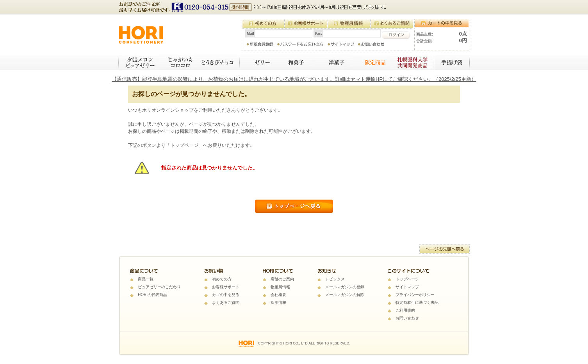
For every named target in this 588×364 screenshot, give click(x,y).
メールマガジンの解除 (345, 295)
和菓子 (295, 62)
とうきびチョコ (218, 62)
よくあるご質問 (226, 302)
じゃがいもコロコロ (177, 62)
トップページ (407, 279)
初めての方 (222, 279)
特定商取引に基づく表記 (417, 302)
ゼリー (257, 62)
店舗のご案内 (282, 279)
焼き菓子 (334, 62)
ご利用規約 (405, 310)
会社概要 (278, 295)
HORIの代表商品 (152, 295)
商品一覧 (146, 279)
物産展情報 (280, 287)
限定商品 (372, 62)
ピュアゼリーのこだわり (159, 287)
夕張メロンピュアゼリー (139, 62)
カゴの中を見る (226, 295)
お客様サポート (226, 287)
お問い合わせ (407, 318)
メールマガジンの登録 (345, 287)
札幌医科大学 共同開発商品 (413, 62)
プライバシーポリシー (415, 295)
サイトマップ (407, 287)
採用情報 (278, 302)
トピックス (335, 279)
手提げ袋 (453, 62)
